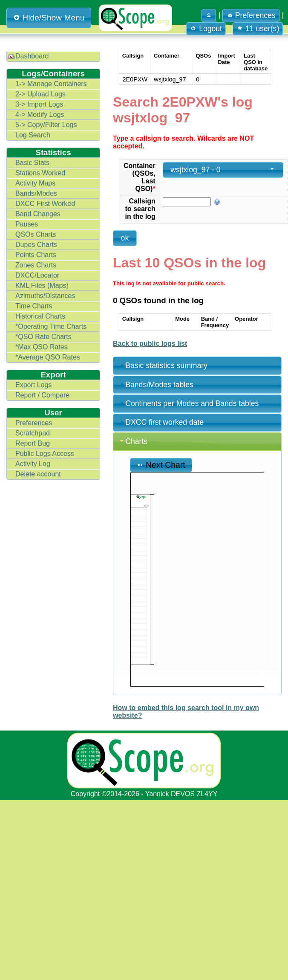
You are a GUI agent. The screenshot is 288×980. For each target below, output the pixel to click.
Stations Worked (40, 173)
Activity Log (33, 464)
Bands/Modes (36, 193)
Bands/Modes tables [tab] (156, 385)
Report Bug (33, 443)
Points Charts (36, 255)
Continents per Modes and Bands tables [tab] (189, 403)
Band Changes (38, 214)
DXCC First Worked (45, 204)
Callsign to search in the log (140, 209)
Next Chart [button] (161, 465)
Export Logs (33, 385)
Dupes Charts (36, 245)
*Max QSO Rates (42, 347)
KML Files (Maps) (42, 286)
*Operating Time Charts (51, 326)
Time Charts (34, 306)
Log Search (33, 135)
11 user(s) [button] (258, 29)
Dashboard (32, 56)
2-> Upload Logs (40, 94)
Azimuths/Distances (45, 296)
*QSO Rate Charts (43, 337)
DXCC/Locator (37, 275)
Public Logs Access (45, 454)
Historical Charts (40, 316)
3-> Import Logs (39, 104)
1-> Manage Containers (51, 84)
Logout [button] (206, 29)
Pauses (27, 224)
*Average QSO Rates (48, 357)
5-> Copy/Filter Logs (46, 125)
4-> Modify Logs (40, 115)
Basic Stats (32, 163)
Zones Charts (36, 265)
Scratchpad (33, 433)
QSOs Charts (36, 234)
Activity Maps (35, 183)
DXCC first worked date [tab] (161, 422)
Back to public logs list (150, 344)
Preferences (34, 423)
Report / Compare (42, 395)
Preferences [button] (251, 15)
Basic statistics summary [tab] (163, 365)
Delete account (38, 474)
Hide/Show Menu (49, 18)
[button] (209, 16)
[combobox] (223, 170)
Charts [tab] (133, 441)
